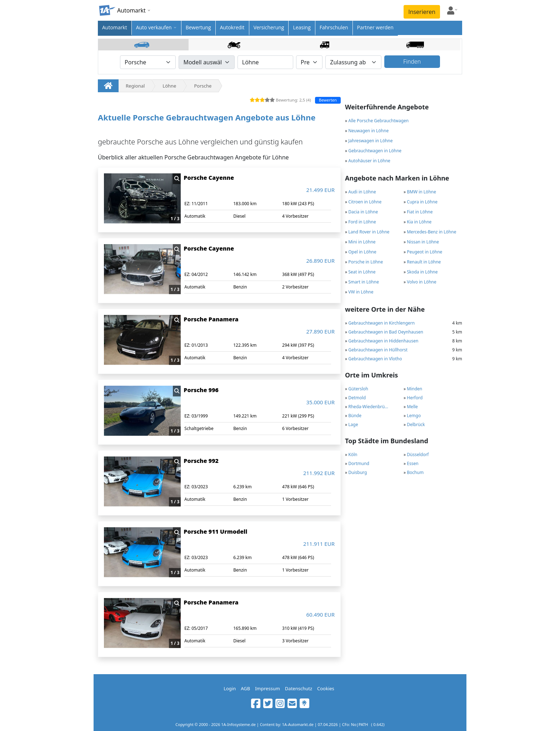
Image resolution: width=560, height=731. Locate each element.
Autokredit (232, 27)
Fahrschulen (334, 27)
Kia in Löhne (419, 222)
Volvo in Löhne (422, 282)
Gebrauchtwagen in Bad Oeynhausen (386, 332)
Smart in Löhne (364, 282)
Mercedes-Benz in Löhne (431, 232)
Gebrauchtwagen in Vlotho (375, 359)
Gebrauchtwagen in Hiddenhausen (383, 341)
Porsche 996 (201, 390)
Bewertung (198, 27)
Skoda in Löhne (422, 272)
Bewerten (328, 100)
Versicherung (269, 27)
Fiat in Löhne (420, 212)
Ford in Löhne (362, 222)
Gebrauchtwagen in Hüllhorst (378, 350)
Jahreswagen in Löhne (370, 141)
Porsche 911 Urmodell (215, 532)
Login (230, 688)
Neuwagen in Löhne (368, 131)
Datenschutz (299, 688)
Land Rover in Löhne (369, 232)
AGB (245, 688)
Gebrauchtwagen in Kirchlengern (381, 323)
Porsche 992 (201, 461)
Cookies (326, 688)
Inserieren (422, 12)
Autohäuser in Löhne (369, 161)
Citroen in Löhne (365, 202)
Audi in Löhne (362, 192)
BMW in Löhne (421, 192)
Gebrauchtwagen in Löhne (375, 151)
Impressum (267, 688)
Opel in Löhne (362, 252)
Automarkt (115, 27)
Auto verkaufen (154, 27)
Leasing (302, 27)
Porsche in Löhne (366, 262)
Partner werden (375, 27)
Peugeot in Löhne (424, 252)
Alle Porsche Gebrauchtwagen (378, 121)
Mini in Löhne (362, 242)
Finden (412, 61)
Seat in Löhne (362, 272)
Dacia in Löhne (363, 212)
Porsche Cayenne (209, 178)
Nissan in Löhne (423, 242)
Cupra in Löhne (422, 202)
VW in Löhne (361, 292)
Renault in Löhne (424, 262)
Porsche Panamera (211, 319)
